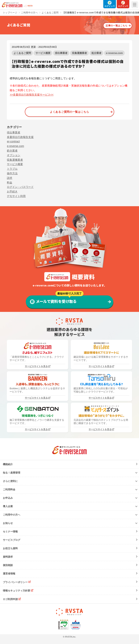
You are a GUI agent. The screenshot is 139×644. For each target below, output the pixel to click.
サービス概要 (43, 53)
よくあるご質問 (22, 53)
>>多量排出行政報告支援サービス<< (32, 95)
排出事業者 (61, 53)
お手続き (12, 191)
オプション (14, 155)
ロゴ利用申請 (10, 599)
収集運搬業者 (79, 53)
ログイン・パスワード (20, 187)
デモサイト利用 (16, 196)
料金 (10, 182)
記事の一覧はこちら (117, 26)
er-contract (13, 141)
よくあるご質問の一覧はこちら (69, 112)
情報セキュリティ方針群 (17, 591)
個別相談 (8, 565)
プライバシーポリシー (15, 582)
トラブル (12, 169)
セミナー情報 (10, 532)
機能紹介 (8, 464)
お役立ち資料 (10, 548)
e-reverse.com (114, 53)
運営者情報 (9, 574)
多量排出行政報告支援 (20, 137)
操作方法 (12, 173)
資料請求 (8, 557)
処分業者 (96, 53)
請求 (10, 178)
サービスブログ (12, 540)
